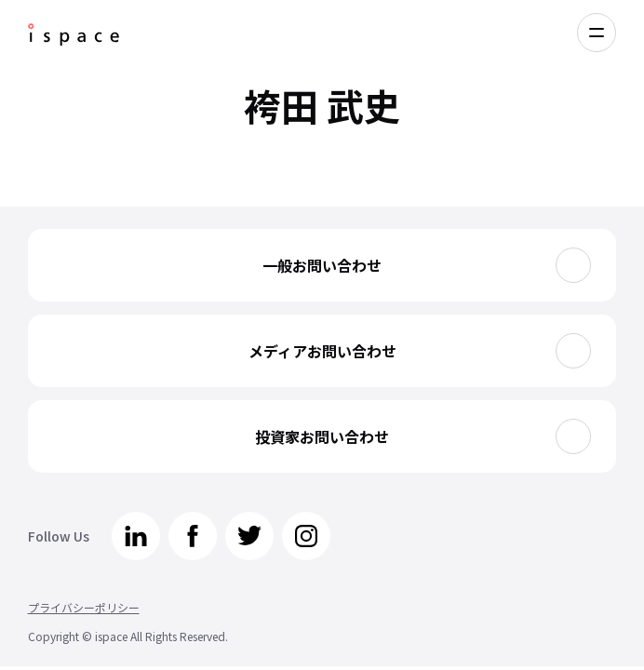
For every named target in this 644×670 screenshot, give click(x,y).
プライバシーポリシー (84, 607)
